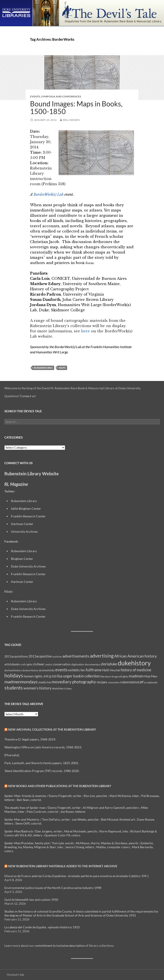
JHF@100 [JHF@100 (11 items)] (50, 676)
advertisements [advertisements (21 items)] (76, 656)
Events (35, 96)
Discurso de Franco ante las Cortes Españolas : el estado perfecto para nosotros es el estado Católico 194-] (76, 876)
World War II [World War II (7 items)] (59, 688)
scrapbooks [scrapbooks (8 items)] (151, 682)
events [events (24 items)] (61, 670)
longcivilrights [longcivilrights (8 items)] (120, 676)
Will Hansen (71, 120)
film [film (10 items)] (83, 670)
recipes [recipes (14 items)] (102, 682)
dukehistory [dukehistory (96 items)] (134, 663)
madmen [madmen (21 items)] (136, 676)
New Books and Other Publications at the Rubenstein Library (60, 786)
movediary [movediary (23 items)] (61, 682)
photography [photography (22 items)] (84, 682)
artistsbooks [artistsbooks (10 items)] (12, 664)
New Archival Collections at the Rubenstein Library (52, 729)
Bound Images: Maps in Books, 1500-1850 (76, 108)
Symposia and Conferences (61, 96)
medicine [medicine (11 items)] (45, 682)
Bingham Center (22, 559)
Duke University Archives (28, 566)
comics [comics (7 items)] (49, 664)
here (86, 331)
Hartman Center (22, 524)
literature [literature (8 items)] (106, 676)
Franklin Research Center (28, 516)
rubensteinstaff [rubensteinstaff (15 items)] (132, 682)
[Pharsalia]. (12, 755)
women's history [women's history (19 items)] (37, 688)
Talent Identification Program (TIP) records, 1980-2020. (42, 771)
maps (62, 368)
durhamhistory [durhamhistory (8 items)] (13, 670)
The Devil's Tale (15, 975)
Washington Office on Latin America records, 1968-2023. (43, 747)
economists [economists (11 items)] (47, 670)
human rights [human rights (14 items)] (33, 676)
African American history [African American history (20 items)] (135, 656)
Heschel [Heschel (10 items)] (115, 670)
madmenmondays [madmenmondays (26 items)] (21, 682)
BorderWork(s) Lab (49, 194)
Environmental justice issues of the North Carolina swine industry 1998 (53, 888)
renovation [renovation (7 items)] (114, 682)
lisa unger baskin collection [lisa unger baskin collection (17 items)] (78, 676)
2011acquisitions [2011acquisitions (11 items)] (16, 656)
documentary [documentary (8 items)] (93, 664)
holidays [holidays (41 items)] (14, 675)
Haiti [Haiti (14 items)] (106, 670)
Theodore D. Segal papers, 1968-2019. (30, 739)
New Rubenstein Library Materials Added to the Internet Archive (63, 866)
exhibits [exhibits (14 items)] (74, 670)
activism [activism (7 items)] (57, 657)
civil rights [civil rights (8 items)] (26, 664)
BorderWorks (43, 368)
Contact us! (28, 396)
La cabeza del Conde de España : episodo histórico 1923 (42, 927)
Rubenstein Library (24, 501)
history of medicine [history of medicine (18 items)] (136, 670)
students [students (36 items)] (14, 688)
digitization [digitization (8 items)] (78, 664)
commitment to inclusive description (60, 946)
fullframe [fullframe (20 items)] (94, 670)
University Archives (24, 531)
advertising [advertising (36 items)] (102, 656)
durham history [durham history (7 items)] (30, 670)
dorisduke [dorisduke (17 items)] (109, 664)
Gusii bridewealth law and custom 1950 (31, 900)
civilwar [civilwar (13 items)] (39, 664)
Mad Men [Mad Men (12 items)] (151, 676)
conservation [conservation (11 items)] (62, 664)
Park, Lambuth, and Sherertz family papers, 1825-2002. (42, 763)
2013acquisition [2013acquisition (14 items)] (40, 656)
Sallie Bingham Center (26, 509)
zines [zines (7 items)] (69, 688)
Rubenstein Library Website (32, 474)
